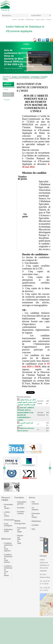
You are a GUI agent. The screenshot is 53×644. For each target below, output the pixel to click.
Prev (5, 468)
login (33, 529)
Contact (49, 19)
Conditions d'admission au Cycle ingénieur (7, 547)
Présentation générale (20, 503)
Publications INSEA (7, 530)
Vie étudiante (34, 509)
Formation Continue (20, 513)
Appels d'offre (40, 19)
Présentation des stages (20, 530)
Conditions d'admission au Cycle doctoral (7, 558)
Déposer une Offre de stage (20, 539)
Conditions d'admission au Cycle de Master (7, 571)
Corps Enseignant (7, 525)
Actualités (21, 19)
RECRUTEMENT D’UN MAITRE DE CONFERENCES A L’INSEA (32, 87)
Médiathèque (30, 19)
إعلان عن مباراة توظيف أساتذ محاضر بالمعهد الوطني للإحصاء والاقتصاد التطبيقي (27, 402)
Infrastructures (7, 520)
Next (49, 468)
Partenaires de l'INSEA (34, 515)
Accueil (14, 19)
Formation (20, 508)
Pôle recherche (34, 503)
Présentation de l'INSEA (7, 506)
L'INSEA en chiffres (7, 514)
